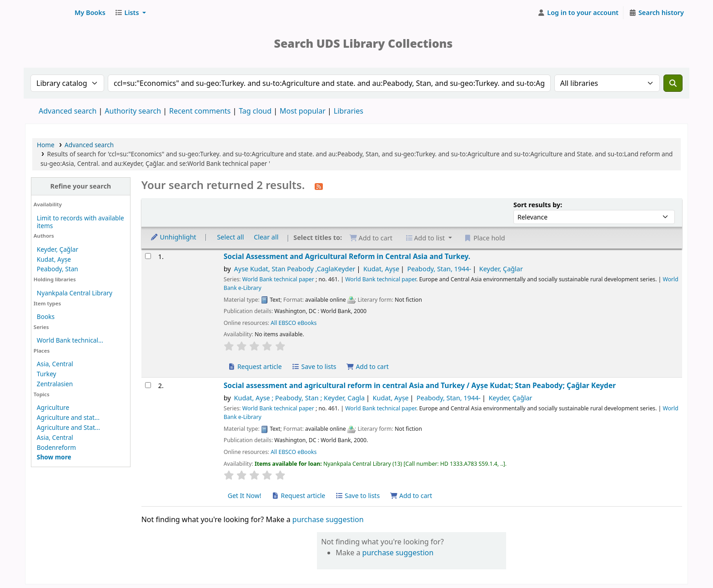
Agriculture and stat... (68, 417)
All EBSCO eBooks (294, 323)
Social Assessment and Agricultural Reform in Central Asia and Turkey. (347, 257)
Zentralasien (55, 384)
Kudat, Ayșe (54, 259)
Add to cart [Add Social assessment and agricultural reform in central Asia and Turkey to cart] (411, 496)
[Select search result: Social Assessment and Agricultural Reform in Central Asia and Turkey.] (148, 256)
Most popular (303, 111)
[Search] (673, 83)
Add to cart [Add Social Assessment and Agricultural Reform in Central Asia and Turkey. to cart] (367, 366)
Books (46, 316)
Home (46, 145)
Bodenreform (56, 447)
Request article (255, 366)
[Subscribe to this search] (319, 186)
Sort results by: (538, 205)
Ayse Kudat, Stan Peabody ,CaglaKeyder (295, 269)
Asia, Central (55, 364)
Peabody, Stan (58, 269)
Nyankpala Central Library (75, 293)
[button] (90, 13)
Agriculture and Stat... (68, 427)
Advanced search (68, 111)
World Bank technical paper (278, 279)
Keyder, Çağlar (58, 249)
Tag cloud (255, 111)
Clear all (266, 237)
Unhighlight (173, 237)
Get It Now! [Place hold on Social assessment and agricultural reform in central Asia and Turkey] (245, 496)
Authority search (133, 111)
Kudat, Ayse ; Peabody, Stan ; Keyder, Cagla (300, 398)
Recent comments (200, 111)
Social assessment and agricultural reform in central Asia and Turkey (420, 386)
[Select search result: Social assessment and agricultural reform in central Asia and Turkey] (148, 385)
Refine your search (80, 186)
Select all (230, 237)
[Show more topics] (54, 457)
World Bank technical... (70, 340)
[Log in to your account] (578, 13)
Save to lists (314, 366)
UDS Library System (48, 13)
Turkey (47, 374)
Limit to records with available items (80, 222)
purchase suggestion (328, 519)
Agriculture (53, 407)
